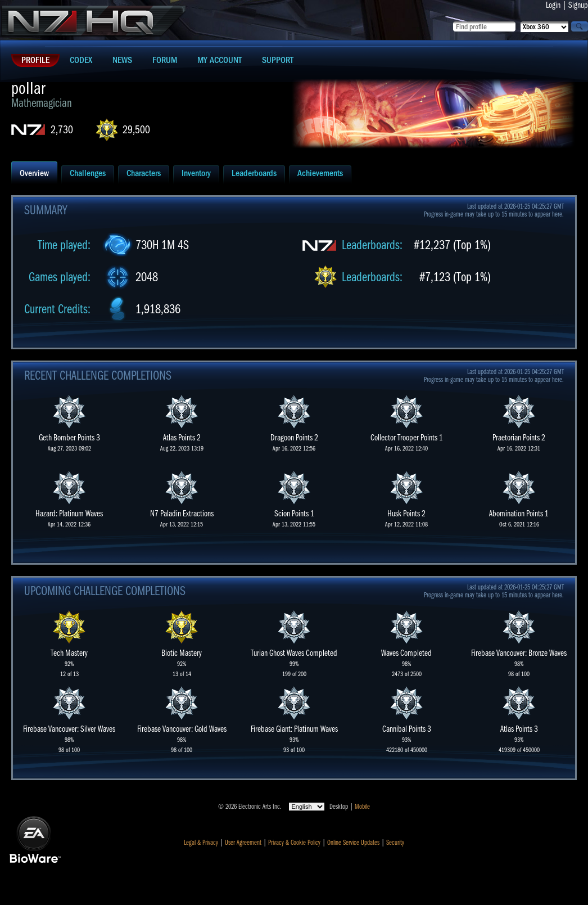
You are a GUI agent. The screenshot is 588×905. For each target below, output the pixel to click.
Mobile (362, 807)
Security (395, 843)
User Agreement (243, 843)
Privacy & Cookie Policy (294, 843)
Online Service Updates (353, 843)
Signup (578, 5)
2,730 (62, 130)
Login (553, 5)
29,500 (136, 130)
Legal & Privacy (201, 843)
